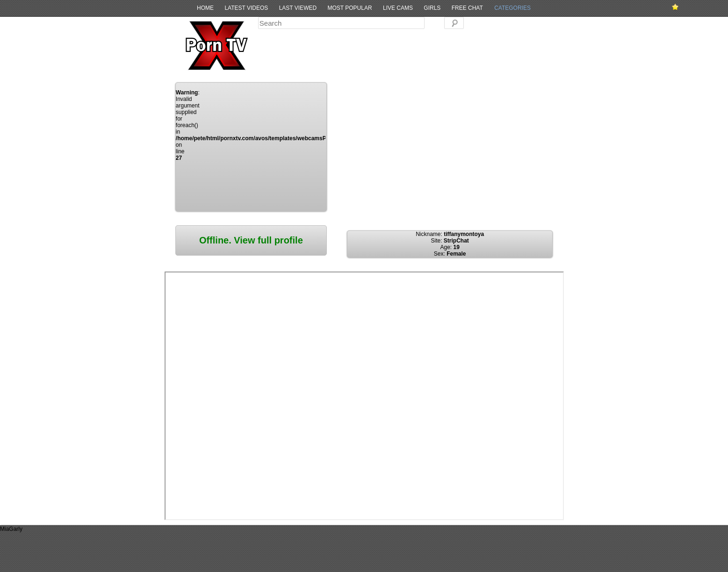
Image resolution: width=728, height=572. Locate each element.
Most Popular (350, 8)
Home (205, 8)
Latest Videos (246, 8)
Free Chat (467, 8)
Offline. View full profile (251, 240)
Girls (432, 8)
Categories (512, 8)
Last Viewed (298, 8)
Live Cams (398, 8)
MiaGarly (11, 529)
